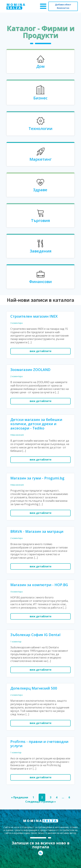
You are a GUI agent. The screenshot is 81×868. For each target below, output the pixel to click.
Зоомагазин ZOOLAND (30, 370)
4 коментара (16, 592)
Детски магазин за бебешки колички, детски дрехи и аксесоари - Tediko (36, 424)
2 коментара (16, 376)
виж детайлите (41, 351)
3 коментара (16, 323)
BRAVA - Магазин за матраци (37, 531)
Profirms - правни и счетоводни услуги (39, 744)
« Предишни (20, 797)
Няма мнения (17, 435)
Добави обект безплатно (63, 6)
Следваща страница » (41, 802)
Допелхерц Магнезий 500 (34, 688)
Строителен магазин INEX (34, 316)
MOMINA (16, 6)
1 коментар (16, 642)
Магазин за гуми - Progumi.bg (37, 478)
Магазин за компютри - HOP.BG (39, 585)
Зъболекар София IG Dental (35, 635)
